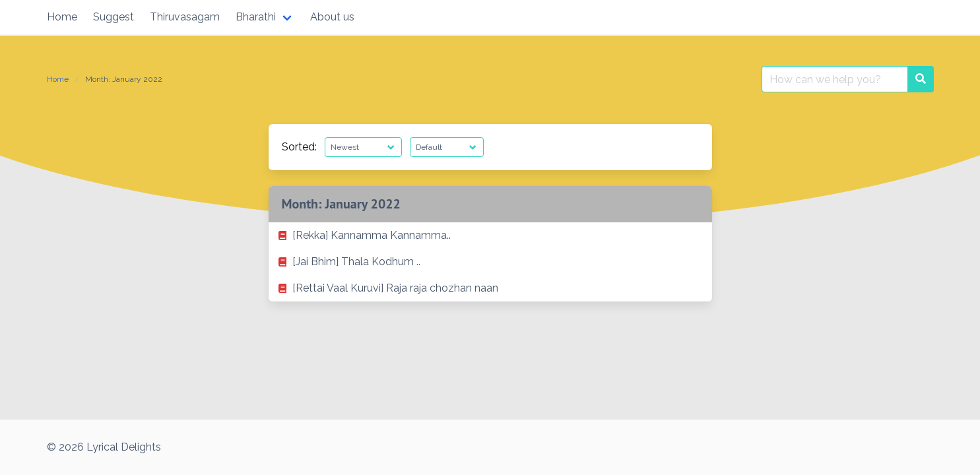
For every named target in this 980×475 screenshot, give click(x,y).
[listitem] (490, 236)
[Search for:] (835, 79)
